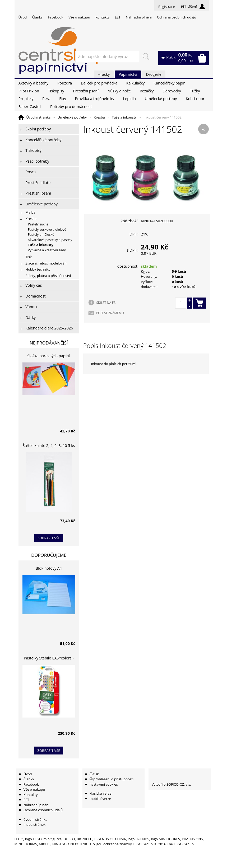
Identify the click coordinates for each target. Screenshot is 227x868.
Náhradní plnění (139, 17)
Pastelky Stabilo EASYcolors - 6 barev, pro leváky (49, 659)
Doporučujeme (49, 555)
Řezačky (147, 91)
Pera (46, 99)
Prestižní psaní (86, 91)
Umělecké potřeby (161, 99)
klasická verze (101, 793)
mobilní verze (100, 799)
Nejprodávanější (49, 343)
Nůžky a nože (119, 91)
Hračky (104, 74)
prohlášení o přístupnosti (113, 779)
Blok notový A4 (49, 568)
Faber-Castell (30, 107)
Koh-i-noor (195, 99)
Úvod (23, 17)
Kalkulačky (136, 83)
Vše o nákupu (79, 17)
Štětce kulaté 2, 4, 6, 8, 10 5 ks (49, 445)
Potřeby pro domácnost (71, 107)
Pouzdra (65, 83)
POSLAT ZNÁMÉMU (110, 313)
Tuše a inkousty (124, 117)
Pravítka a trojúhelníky (95, 99)
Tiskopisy (56, 91)
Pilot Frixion (29, 91)
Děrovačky (172, 91)
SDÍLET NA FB (106, 303)
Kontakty (103, 17)
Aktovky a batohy (34, 83)
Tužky (195, 91)
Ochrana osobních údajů (177, 17)
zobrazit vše (49, 538)
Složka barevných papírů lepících (49, 357)
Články (37, 17)
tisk (96, 774)
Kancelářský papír (169, 83)
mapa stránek (34, 824)
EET (118, 17)
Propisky (26, 99)
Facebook (55, 17)
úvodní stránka (35, 819)
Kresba (99, 117)
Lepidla (129, 99)
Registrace (167, 7)
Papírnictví (128, 74)
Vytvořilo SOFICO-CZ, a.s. (171, 784)
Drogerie (154, 74)
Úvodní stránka (39, 117)
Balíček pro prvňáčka (99, 83)
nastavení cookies (104, 784)
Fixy (63, 99)
